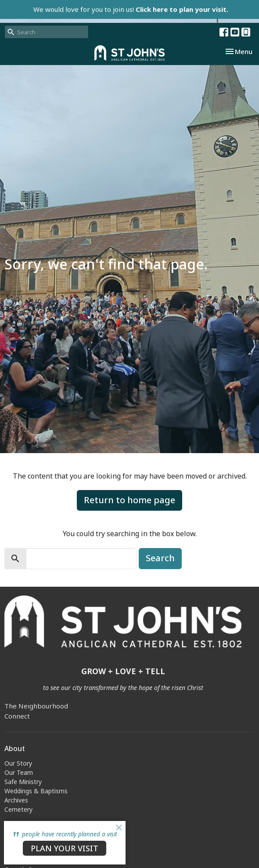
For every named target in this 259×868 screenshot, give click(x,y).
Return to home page (129, 500)
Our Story (18, 763)
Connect (17, 716)
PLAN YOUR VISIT (65, 848)
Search (160, 558)
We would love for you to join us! (131, 9)
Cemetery (18, 809)
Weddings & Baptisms (36, 791)
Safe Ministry (23, 782)
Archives (16, 800)
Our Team (19, 772)
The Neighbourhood (36, 706)
